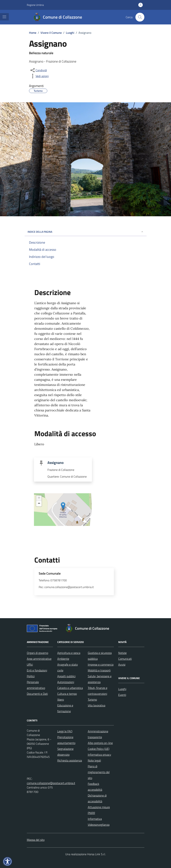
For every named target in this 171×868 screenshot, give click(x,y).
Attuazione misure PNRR (99, 810)
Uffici (30, 664)
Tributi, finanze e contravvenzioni (98, 691)
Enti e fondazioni (37, 670)
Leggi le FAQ (65, 731)
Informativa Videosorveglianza (99, 822)
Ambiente (63, 659)
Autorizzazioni (66, 682)
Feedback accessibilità (95, 787)
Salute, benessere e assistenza (100, 679)
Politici (31, 676)
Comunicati (125, 659)
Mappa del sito (36, 840)
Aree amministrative (39, 659)
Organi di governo (38, 653)
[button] (7, 861)
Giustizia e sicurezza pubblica (100, 656)
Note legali (94, 760)
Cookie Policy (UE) (99, 749)
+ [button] (39, 498)
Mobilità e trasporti (99, 670)
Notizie (122, 653)
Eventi (122, 695)
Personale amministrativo (36, 685)
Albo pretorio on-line (100, 743)
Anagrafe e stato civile (68, 667)
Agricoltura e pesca (69, 653)
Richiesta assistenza (70, 760)
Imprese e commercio (101, 664)
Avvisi (122, 664)
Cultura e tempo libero (67, 697)
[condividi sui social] (38, 70)
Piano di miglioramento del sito (99, 772)
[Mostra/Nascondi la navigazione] (4, 17)
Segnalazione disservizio (65, 752)
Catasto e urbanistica (70, 688)
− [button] (39, 504)
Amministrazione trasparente (98, 734)
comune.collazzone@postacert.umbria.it (51, 783)
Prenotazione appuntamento (66, 740)
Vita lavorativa (97, 705)
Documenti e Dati (37, 694)
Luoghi (122, 689)
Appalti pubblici (66, 676)
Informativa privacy (99, 755)
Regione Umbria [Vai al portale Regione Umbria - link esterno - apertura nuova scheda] (35, 5)
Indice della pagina (86, 232)
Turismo (92, 700)
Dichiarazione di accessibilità (97, 798)
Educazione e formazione (65, 708)
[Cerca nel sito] (140, 17)
